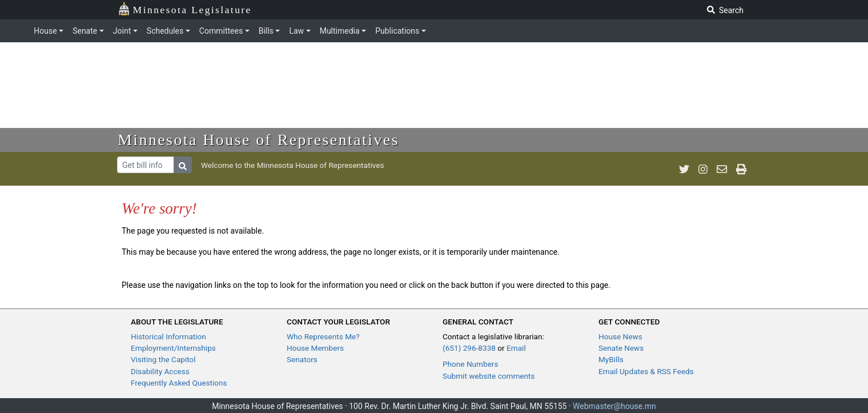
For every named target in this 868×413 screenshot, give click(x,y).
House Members (315, 348)
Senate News (621, 348)
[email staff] (722, 169)
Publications (397, 31)
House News (620, 336)
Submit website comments (489, 376)
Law (296, 31)
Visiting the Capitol (163, 359)
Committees (221, 31)
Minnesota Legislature (185, 9)
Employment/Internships (173, 348)
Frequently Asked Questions (179, 383)
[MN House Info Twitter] (684, 169)
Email (516, 348)
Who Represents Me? (323, 336)
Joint (122, 31)
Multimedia (340, 31)
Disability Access (160, 371)
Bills (266, 31)
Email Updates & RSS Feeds (646, 371)
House (45, 31)
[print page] (741, 169)
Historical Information (168, 336)
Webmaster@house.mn (614, 406)
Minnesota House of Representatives (258, 140)
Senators (302, 359)
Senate (85, 31)
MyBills (611, 359)
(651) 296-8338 (469, 348)
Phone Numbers (470, 364)
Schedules (165, 31)
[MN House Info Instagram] (703, 169)
